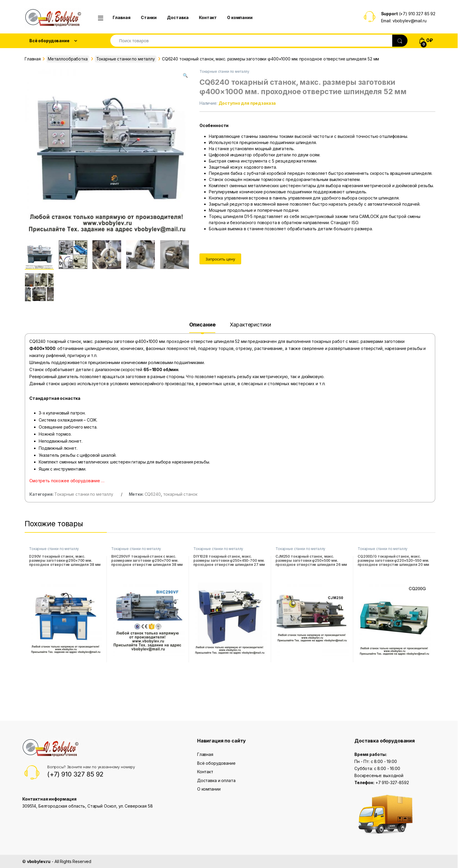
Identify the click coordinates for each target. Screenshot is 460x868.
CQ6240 (153, 494)
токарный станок (180, 494)
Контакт (208, 17)
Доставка (178, 17)
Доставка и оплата (216, 780)
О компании (240, 17)
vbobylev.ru (39, 861)
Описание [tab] (202, 325)
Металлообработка (68, 59)
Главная (122, 17)
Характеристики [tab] (250, 325)
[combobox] (251, 41)
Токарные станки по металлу (126, 59)
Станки (149, 17)
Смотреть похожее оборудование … (67, 481)
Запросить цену (220, 259)
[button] (185, 75)
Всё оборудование (216, 763)
